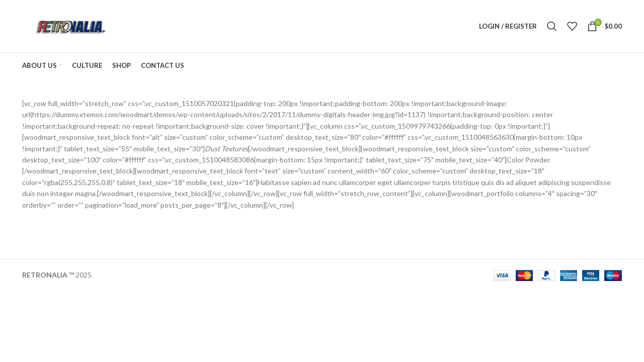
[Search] (552, 26)
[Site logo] (69, 25)
